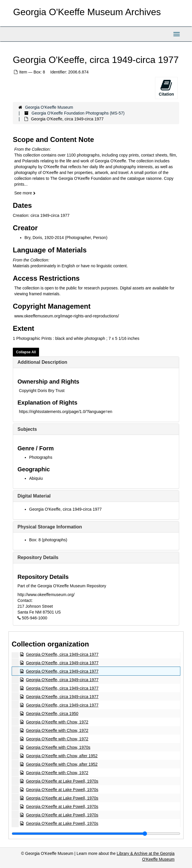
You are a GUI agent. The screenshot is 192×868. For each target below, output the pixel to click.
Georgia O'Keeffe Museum (49, 107)
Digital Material (34, 496)
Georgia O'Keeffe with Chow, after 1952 (62, 756)
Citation (166, 88)
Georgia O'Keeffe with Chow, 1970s (58, 747)
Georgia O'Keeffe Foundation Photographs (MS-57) (78, 113)
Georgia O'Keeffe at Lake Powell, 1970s (62, 781)
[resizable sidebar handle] (96, 834)
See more (25, 193)
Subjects (27, 429)
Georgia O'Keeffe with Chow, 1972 (57, 722)
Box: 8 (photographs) (48, 540)
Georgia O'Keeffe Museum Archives (87, 12)
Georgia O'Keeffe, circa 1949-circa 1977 (65, 509)
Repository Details (38, 557)
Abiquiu (36, 478)
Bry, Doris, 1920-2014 (44, 238)
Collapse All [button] (26, 352)
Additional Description (42, 362)
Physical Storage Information (50, 527)
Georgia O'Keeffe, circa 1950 (52, 714)
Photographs (41, 457)
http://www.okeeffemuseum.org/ (46, 595)
